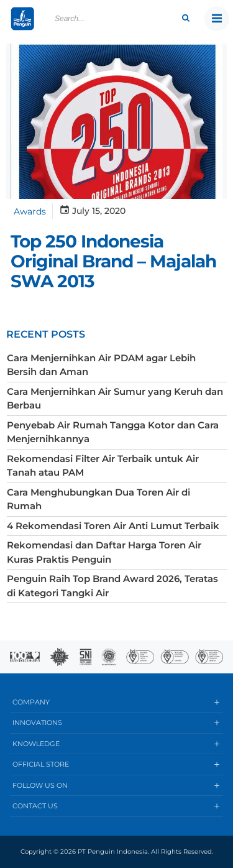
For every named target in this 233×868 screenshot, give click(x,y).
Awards (30, 211)
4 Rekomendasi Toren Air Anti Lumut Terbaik (113, 526)
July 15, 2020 (92, 211)
